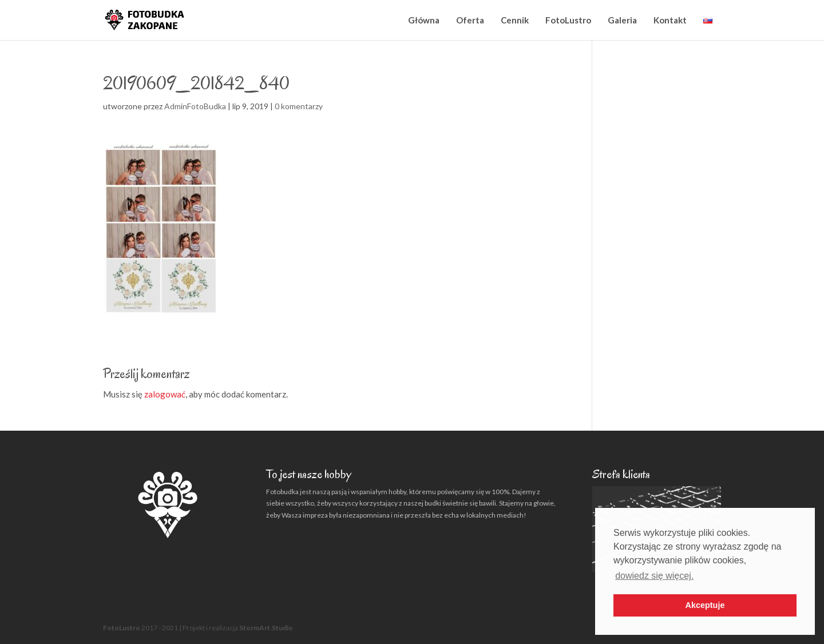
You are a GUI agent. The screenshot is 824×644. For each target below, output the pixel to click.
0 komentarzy (299, 106)
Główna (424, 20)
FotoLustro (568, 20)
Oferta (470, 20)
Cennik (515, 20)
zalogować (165, 394)
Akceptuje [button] (705, 605)
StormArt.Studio (266, 628)
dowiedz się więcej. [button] (654, 576)
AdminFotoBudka (195, 106)
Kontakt (670, 20)
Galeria (622, 20)
